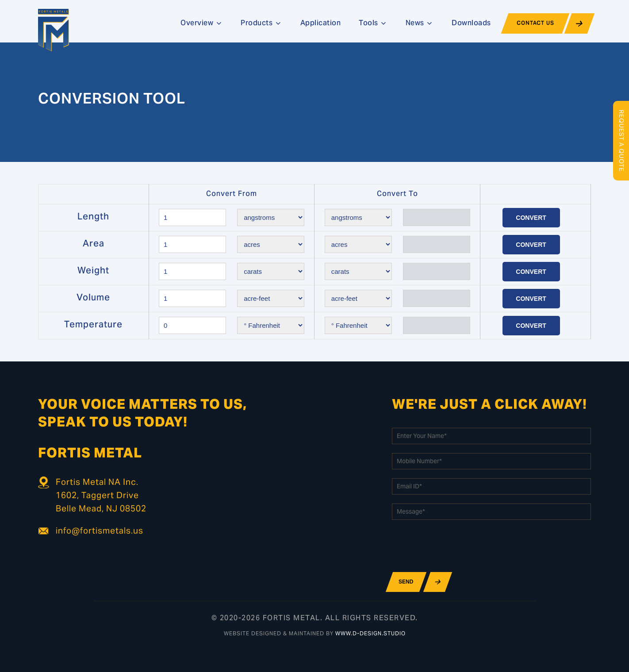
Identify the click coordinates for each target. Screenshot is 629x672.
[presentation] (459, 546)
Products (261, 23)
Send (406, 582)
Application (321, 23)
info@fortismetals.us (100, 532)
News (420, 23)
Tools (373, 23)
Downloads (471, 23)
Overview (201, 23)
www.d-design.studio (370, 634)
